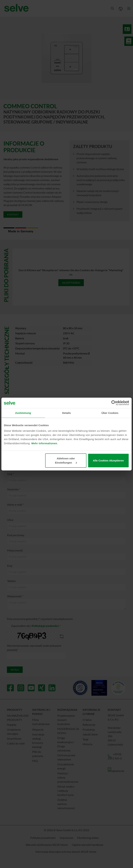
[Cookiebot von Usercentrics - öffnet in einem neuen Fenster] (114, 403)
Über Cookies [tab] (110, 413)
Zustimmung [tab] (23, 413)
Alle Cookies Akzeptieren (108, 460)
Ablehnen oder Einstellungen (66, 460)
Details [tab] (66, 413)
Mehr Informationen (44, 443)
